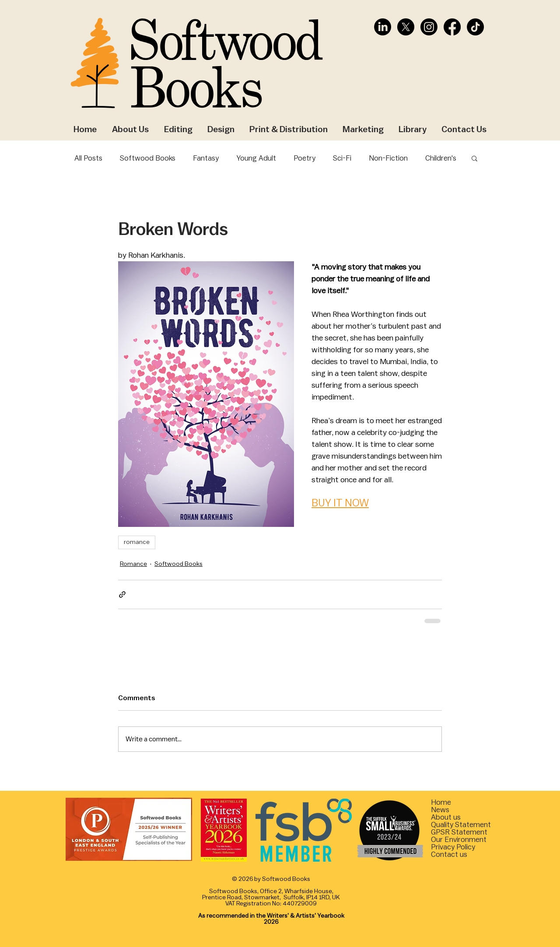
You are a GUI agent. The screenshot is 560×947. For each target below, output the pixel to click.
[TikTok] (475, 27)
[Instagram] (429, 27)
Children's (441, 158)
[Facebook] (452, 27)
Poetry (304, 158)
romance (137, 542)
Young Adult (256, 158)
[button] (474, 158)
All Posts (88, 158)
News (440, 810)
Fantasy (206, 158)
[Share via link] (122, 595)
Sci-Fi (342, 158)
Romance (133, 564)
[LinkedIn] (383, 27)
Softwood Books (148, 158)
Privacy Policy (453, 847)
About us (446, 817)
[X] (406, 27)
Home (441, 802)
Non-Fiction (388, 158)
